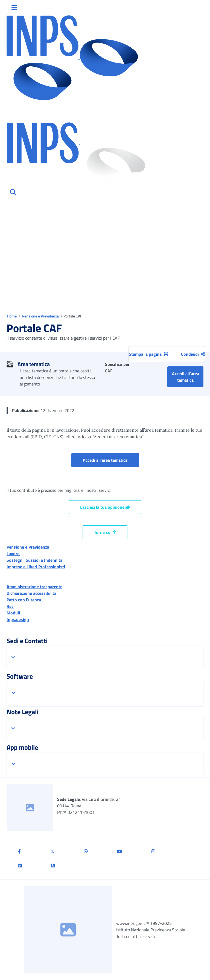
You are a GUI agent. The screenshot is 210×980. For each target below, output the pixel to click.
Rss (10, 606)
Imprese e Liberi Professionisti (36, 567)
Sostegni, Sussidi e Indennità (34, 560)
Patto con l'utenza (24, 600)
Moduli (13, 613)
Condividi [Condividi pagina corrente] (193, 354)
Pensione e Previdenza (41, 316)
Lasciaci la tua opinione (105, 507)
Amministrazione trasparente (34, 587)
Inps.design (18, 619)
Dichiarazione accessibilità (31, 593)
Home (12, 316)
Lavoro (13, 554)
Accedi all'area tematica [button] (188, 377)
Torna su (105, 532)
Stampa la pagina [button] (148, 354)
